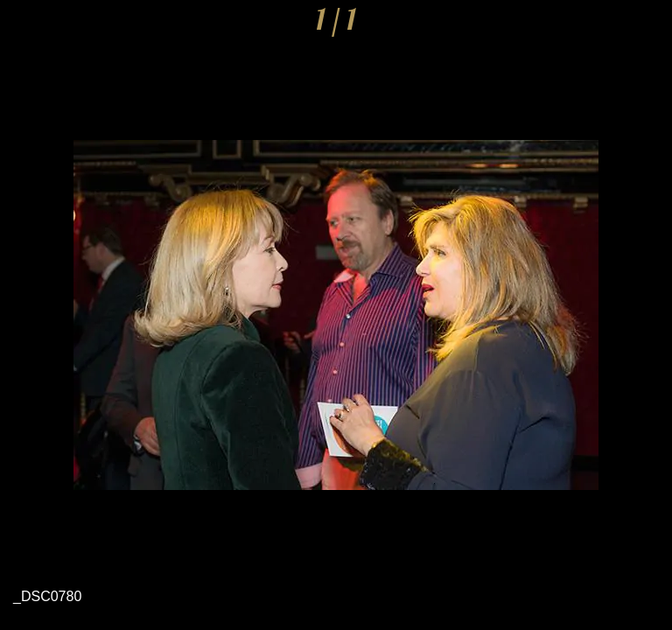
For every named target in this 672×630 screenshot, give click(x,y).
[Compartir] (602, 24)
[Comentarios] (647, 24)
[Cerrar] (24, 24)
